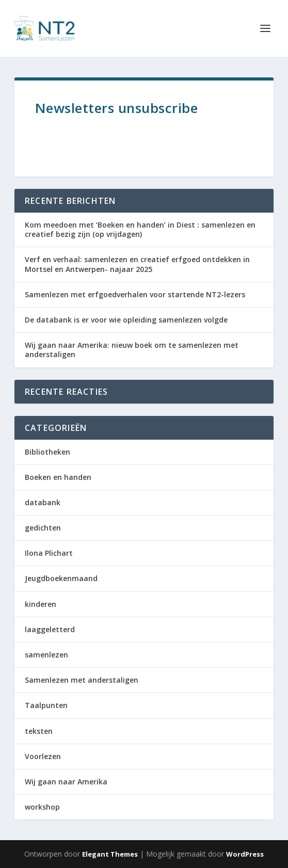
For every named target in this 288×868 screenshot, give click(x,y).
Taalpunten (46, 705)
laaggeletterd (50, 629)
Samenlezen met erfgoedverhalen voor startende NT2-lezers (135, 294)
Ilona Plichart (49, 553)
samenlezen (46, 655)
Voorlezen (43, 756)
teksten (39, 731)
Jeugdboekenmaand (61, 578)
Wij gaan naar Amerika (66, 782)
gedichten (43, 528)
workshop (42, 807)
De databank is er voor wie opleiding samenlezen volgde (126, 320)
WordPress (245, 854)
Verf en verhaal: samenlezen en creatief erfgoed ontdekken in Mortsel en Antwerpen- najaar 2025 (137, 264)
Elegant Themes (110, 854)
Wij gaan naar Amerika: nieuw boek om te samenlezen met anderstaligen (132, 350)
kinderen (41, 604)
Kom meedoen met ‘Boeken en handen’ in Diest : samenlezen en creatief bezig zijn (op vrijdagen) (140, 229)
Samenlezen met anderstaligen (82, 680)
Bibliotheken (47, 452)
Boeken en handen (58, 477)
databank (43, 502)
